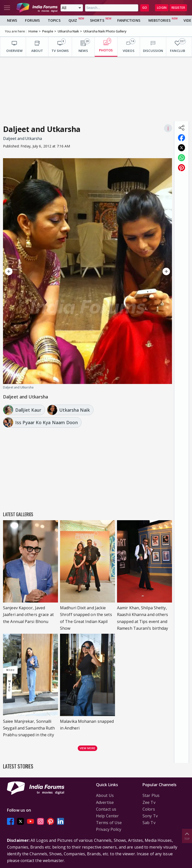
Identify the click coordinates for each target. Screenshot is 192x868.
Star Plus (151, 795)
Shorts (97, 20)
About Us (105, 795)
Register (178, 8)
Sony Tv (150, 816)
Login (162, 8)
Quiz (73, 20)
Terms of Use (109, 823)
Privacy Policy (109, 829)
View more (87, 748)
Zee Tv (149, 802)
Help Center (107, 816)
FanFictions (129, 20)
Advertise (105, 802)
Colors (149, 809)
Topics (54, 20)
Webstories (159, 20)
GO (145, 8)
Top (187, 836)
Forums (32, 20)
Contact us (106, 809)
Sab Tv (149, 823)
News (12, 20)
